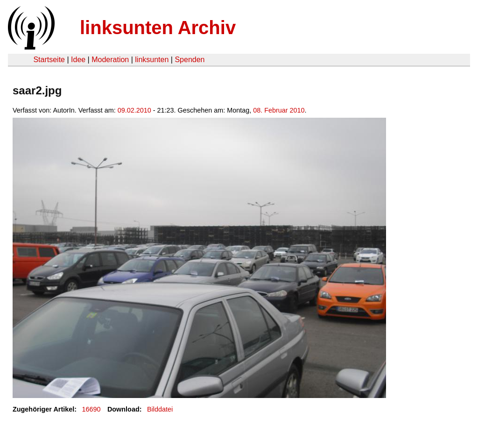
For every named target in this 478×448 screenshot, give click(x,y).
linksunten (152, 60)
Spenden (190, 60)
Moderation (110, 60)
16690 (91, 409)
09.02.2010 (134, 110)
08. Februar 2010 (279, 110)
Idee (78, 60)
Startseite (49, 60)
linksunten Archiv (158, 28)
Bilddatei (160, 409)
